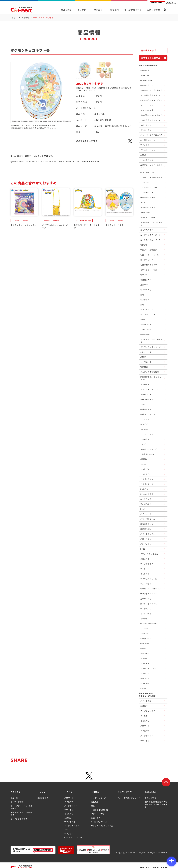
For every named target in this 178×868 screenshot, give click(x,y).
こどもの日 (69, 814)
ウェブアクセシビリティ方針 (102, 827)
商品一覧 (14, 798)
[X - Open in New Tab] (165, 10)
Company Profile (99, 822)
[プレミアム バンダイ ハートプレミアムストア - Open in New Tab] (93, 850)
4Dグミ (67, 830)
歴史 (93, 806)
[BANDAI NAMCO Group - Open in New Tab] (33, 850)
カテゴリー (99, 10)
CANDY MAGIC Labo (73, 838)
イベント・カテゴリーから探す (22, 814)
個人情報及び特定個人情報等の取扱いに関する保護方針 (156, 804)
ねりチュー (69, 834)
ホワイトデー (70, 810)
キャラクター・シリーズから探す (22, 807)
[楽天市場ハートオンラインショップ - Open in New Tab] (66, 850)
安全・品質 (96, 818)
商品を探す (66, 10)
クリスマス (69, 802)
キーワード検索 (17, 802)
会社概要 (95, 802)
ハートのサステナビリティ (129, 798)
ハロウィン (69, 798)
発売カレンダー (44, 798)
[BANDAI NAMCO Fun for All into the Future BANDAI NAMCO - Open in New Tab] (163, 3)
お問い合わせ (150, 798)
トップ (15, 18)
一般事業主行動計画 (99, 810)
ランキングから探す (19, 819)
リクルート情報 (98, 814)
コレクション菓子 (72, 826)
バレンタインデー (72, 806)
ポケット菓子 (70, 822)
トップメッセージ (99, 798)
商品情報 (25, 18)
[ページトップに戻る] (166, 782)
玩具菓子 (68, 818)
